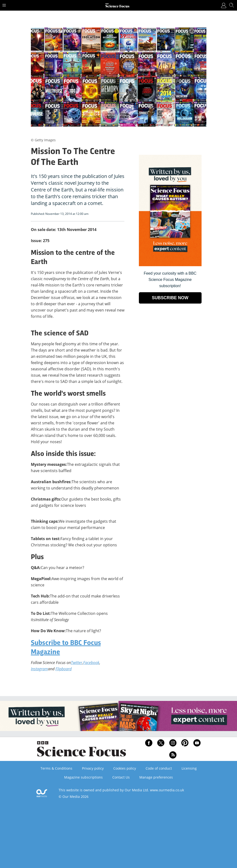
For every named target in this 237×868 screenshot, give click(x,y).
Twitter (77, 663)
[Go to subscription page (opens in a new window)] (170, 265)
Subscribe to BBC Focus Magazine (66, 648)
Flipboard (64, 669)
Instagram (39, 669)
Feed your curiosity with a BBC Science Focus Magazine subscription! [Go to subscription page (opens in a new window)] (170, 280)
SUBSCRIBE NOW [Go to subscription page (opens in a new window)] (170, 298)
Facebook (91, 663)
